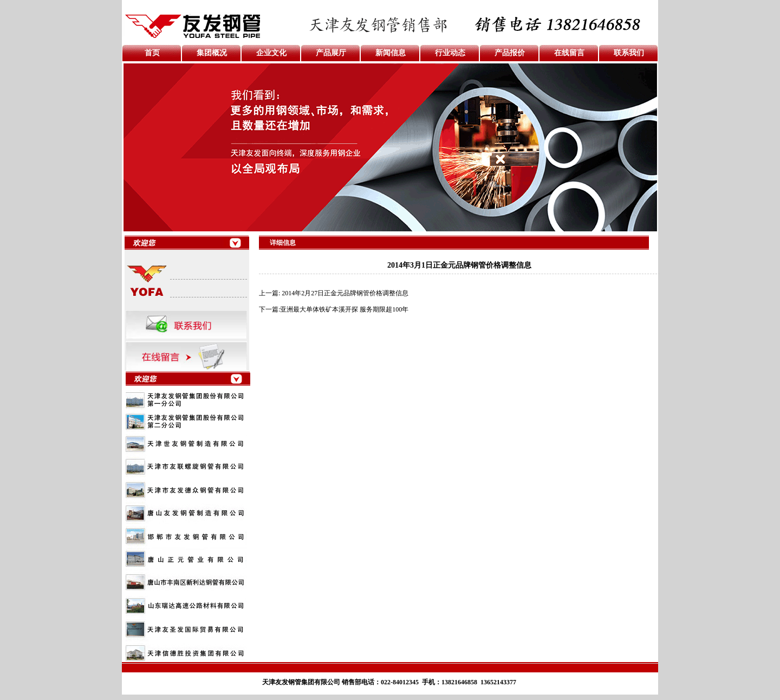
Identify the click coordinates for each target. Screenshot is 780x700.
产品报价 (510, 53)
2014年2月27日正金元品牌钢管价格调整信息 (345, 293)
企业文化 (271, 53)
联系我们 (629, 53)
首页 (152, 53)
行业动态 (450, 53)
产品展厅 (331, 53)
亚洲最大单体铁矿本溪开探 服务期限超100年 (344, 309)
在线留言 (569, 53)
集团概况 (212, 53)
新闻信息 (391, 53)
